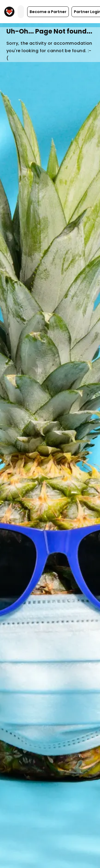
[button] (48, 12)
